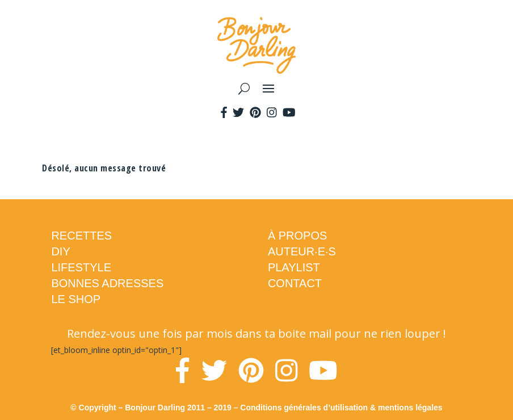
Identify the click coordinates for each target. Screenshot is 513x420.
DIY (60, 251)
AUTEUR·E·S (302, 251)
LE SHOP (76, 299)
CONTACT (295, 283)
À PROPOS (297, 236)
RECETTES (81, 236)
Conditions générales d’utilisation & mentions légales (341, 408)
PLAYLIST (294, 267)
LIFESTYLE (81, 267)
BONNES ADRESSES (107, 283)
